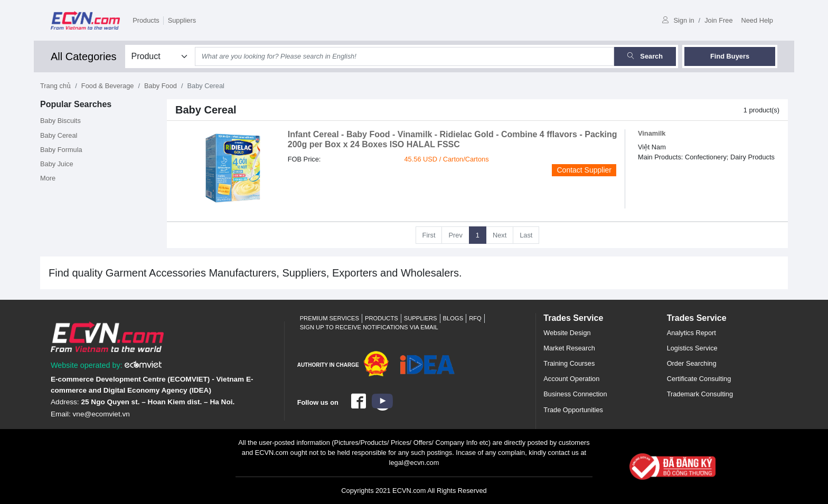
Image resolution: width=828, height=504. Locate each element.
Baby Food (161, 86)
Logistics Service (692, 348)
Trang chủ (55, 86)
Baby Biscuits (60, 121)
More (48, 178)
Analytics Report (691, 333)
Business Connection (575, 394)
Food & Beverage (108, 86)
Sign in (678, 20)
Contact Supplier (584, 170)
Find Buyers (730, 56)
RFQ (475, 318)
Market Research (569, 348)
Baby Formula (61, 150)
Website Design (567, 333)
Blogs (453, 318)
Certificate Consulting (699, 379)
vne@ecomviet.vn (101, 414)
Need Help (757, 20)
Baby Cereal (59, 135)
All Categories (84, 56)
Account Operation (571, 379)
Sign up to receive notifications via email (369, 327)
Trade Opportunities (573, 410)
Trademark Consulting (700, 394)
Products (146, 20)
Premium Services (330, 318)
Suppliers (182, 20)
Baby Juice (57, 164)
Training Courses (569, 363)
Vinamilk (652, 133)
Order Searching (692, 363)
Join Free (718, 20)
